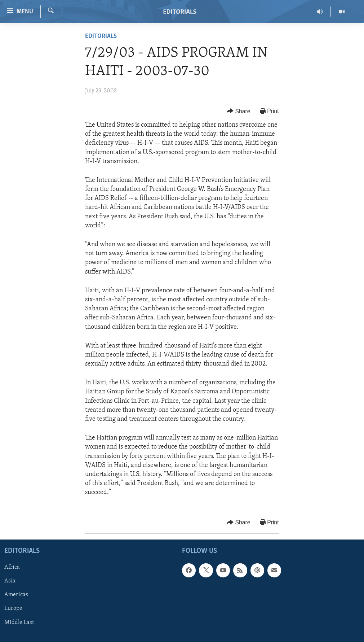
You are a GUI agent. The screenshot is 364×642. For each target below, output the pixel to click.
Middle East (19, 622)
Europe (13, 608)
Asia (10, 581)
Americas (16, 595)
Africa (12, 567)
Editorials (101, 36)
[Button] (239, 111)
